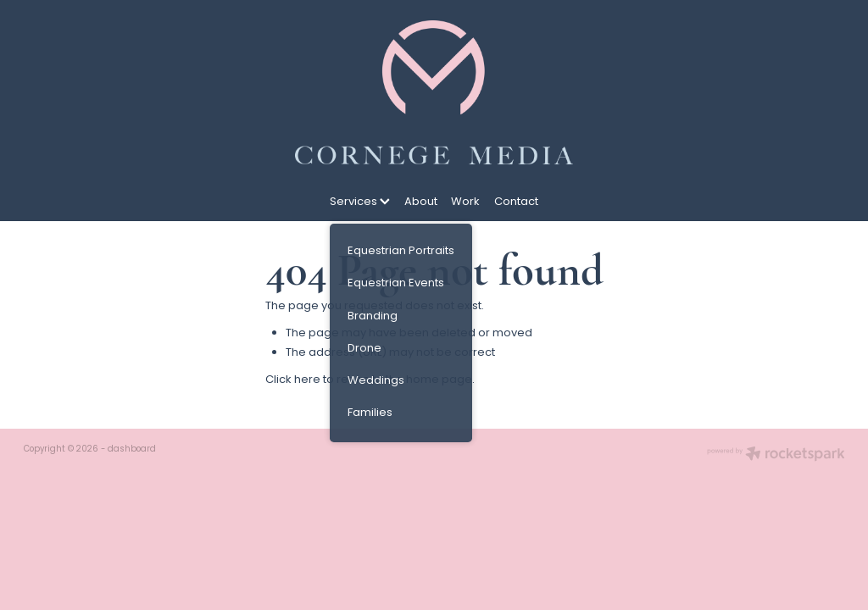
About (421, 202)
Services (360, 202)
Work (465, 202)
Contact (516, 202)
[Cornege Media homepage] (434, 92)
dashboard (132, 450)
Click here (293, 380)
